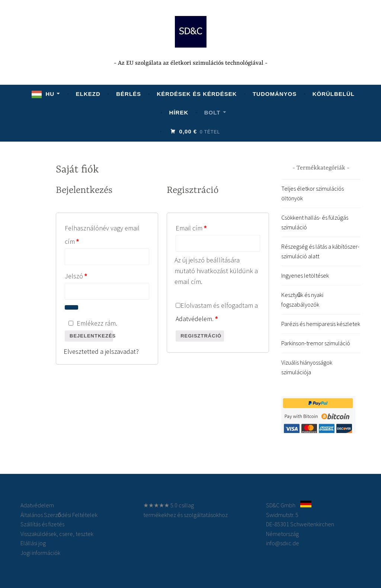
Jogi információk (40, 553)
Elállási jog (33, 543)
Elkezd (88, 94)
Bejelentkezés (91, 336)
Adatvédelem (194, 319)
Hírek (179, 112)
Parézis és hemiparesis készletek (321, 324)
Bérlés (129, 94)
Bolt (212, 112)
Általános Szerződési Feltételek (59, 515)
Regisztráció (201, 336)
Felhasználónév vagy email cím (102, 235)
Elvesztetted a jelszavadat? (101, 351)
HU (50, 94)
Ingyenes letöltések (305, 275)
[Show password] (71, 307)
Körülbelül (334, 94)
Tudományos (275, 94)
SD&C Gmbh (281, 505)
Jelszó (88, 275)
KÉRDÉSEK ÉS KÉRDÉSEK (197, 94)
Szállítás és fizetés (42, 524)
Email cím (203, 227)
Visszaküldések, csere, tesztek (57, 534)
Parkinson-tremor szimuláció (316, 343)
